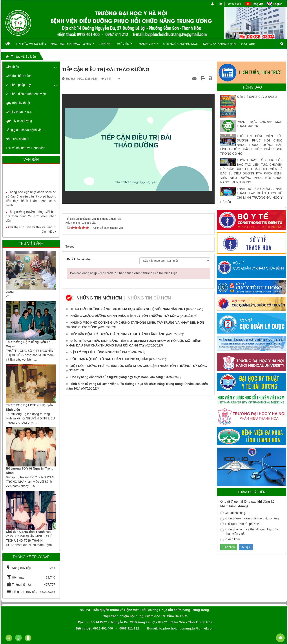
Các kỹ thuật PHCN (19, 112)
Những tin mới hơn (99, 298)
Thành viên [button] (148, 45)
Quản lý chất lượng (19, 121)
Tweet (70, 247)
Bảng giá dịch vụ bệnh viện (25, 130)
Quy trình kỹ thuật (18, 103)
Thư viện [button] (124, 45)
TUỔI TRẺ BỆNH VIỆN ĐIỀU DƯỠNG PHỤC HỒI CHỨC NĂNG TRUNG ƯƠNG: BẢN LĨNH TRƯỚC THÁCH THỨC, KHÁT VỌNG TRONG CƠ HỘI (251, 145)
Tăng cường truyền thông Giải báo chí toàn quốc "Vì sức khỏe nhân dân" (31, 220)
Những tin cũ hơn (149, 298)
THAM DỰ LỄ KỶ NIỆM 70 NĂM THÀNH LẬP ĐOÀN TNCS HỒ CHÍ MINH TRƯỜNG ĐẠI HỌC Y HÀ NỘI (251, 195)
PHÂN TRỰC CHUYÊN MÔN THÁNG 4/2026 (260, 124)
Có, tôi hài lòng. (233, 513)
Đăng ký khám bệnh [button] (219, 44)
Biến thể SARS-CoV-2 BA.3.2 (257, 97)
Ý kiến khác (231, 539)
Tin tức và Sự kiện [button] (31, 44)
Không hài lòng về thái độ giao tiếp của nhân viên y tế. (249, 532)
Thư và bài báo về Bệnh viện (25, 148)
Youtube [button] (248, 44)
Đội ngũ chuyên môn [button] (181, 44)
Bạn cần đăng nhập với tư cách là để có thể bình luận (124, 273)
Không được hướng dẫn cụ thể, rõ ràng (249, 519)
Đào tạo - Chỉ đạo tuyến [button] (73, 45)
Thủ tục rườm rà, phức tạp (241, 524)
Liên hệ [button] (105, 44)
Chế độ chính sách (19, 76)
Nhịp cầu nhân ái (17, 139)
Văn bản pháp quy (18, 85)
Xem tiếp (49, 232)
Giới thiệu (12, 67)
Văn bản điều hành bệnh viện (26, 94)
